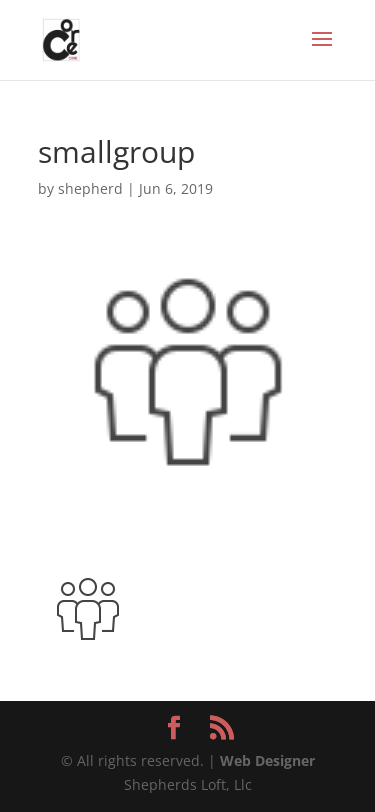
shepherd (90, 188)
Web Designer (267, 760)
